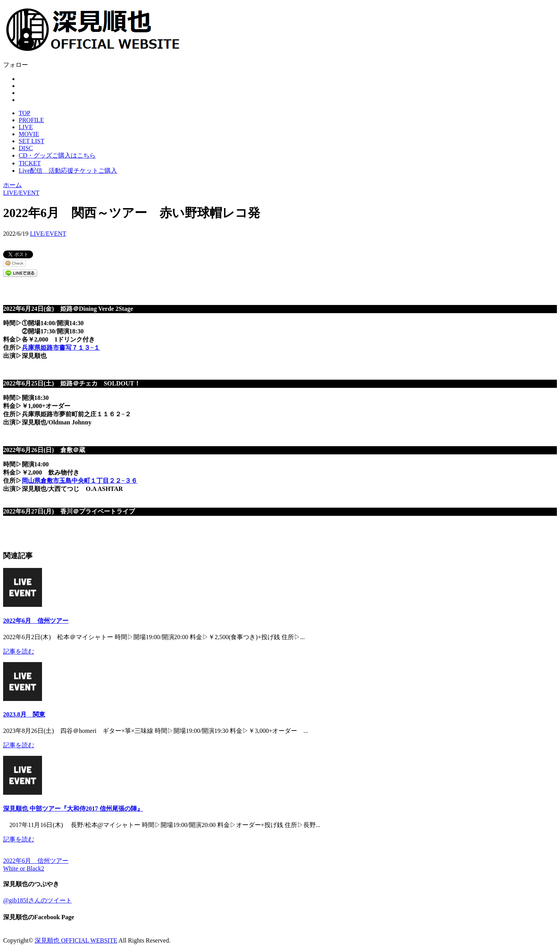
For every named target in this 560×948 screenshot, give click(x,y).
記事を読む (19, 651)
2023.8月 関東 (24, 714)
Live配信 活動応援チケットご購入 (68, 171)
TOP (24, 113)
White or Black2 (24, 868)
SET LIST (31, 141)
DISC (26, 148)
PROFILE (31, 120)
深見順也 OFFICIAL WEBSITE (76, 940)
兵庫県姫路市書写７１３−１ (61, 348)
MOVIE (29, 134)
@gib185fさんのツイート (38, 900)
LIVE (26, 127)
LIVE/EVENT (48, 234)
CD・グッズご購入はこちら (57, 155)
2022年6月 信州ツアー (36, 621)
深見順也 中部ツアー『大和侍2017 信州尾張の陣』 (73, 809)
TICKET (30, 163)
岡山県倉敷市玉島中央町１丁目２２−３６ (80, 481)
